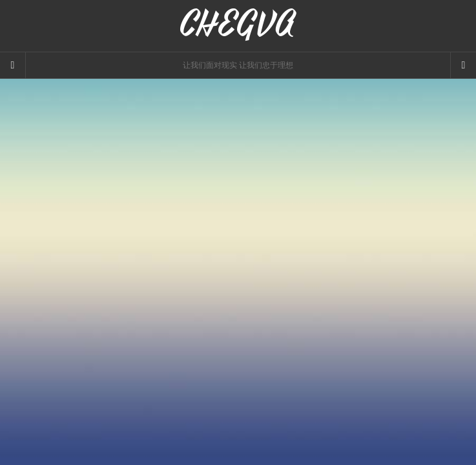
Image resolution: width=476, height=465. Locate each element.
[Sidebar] (13, 65)
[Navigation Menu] (463, 65)
